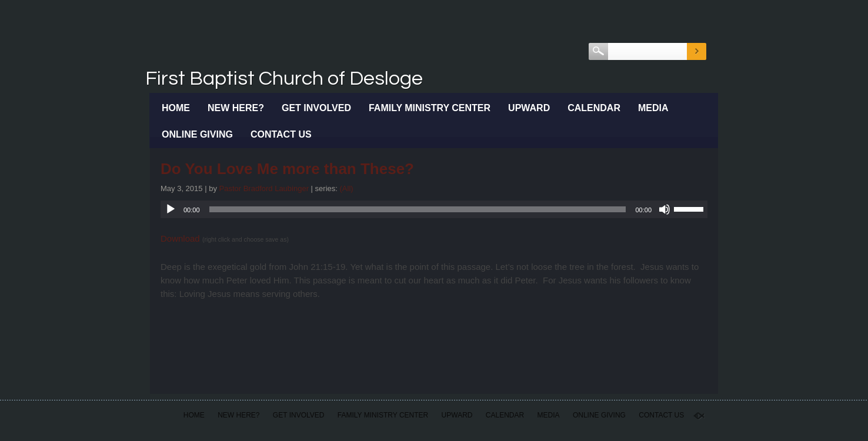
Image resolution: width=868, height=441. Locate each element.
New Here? (236, 108)
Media (653, 108)
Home (176, 108)
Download (180, 238)
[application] (434, 209)
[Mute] (665, 209)
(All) (347, 188)
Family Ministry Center (430, 108)
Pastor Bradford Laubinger (264, 188)
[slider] (418, 209)
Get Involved (316, 108)
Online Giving (197, 134)
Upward (529, 108)
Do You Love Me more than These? (287, 169)
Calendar (594, 108)
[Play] (171, 209)
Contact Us (281, 134)
